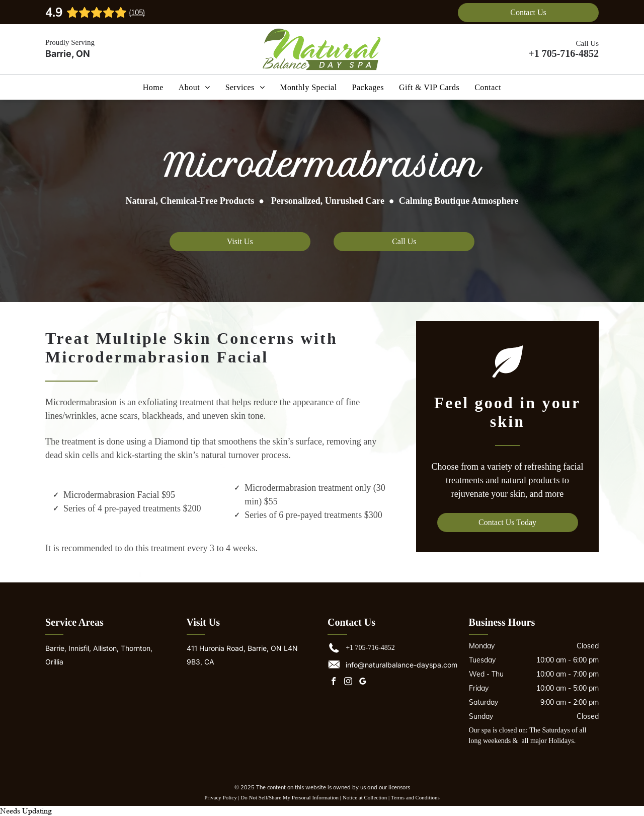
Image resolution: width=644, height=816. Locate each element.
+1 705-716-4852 (563, 53)
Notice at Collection (365, 797)
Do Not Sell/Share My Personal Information (290, 797)
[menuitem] (153, 87)
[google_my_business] (363, 682)
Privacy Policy (220, 797)
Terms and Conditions (415, 797)
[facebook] (334, 682)
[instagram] (348, 682)
